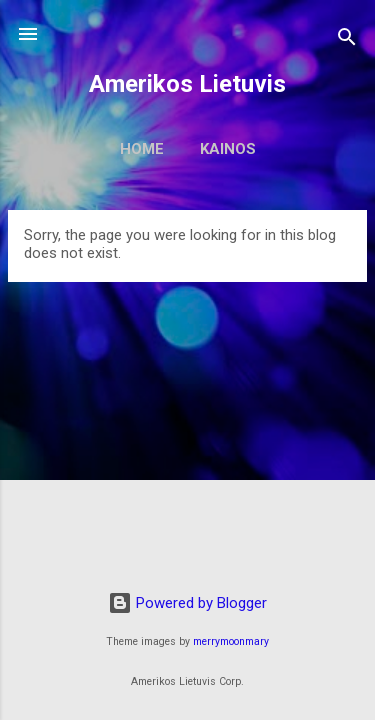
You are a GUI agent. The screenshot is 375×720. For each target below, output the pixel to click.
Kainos (228, 149)
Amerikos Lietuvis (187, 84)
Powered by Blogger (187, 603)
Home (142, 149)
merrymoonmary (231, 641)
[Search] (347, 40)
